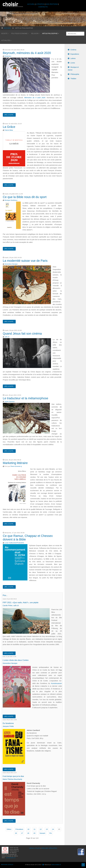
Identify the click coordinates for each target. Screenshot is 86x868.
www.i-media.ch (56, 864)
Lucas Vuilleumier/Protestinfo (14, 543)
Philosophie (75, 74)
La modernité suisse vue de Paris (25, 261)
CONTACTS (43, 7)
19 (34, 832)
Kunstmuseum (56, 683)
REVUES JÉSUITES (49, 847)
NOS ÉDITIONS (52, 4)
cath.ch (7, 337)
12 (41, 829)
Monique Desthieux (11, 200)
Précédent (19, 829)
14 (53, 829)
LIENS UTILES (35, 847)
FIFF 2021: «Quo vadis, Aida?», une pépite (21, 602)
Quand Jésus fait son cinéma (22, 334)
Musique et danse (73, 68)
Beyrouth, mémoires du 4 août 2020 (27, 53)
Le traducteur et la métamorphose (25, 398)
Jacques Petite (8, 726)
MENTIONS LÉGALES (7, 864)
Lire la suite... (9, 115)
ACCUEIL (31, 4)
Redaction (8, 56)
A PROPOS (40, 4)
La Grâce (9, 127)
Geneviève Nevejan (11, 264)
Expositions (75, 54)
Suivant (42, 832)
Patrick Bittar (9, 130)
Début (9, 829)
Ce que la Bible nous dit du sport (25, 197)
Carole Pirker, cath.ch (11, 605)
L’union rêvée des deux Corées (16, 660)
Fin (51, 832)
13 (47, 829)
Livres (73, 63)
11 (35, 829)
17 (22, 832)
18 (28, 832)
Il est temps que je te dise (14, 776)
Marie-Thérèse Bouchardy (12, 779)
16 (16, 832)
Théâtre (73, 79)
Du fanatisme (8, 723)
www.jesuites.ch (11, 857)
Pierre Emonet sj (16, 466)
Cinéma (73, 50)
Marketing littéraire (15, 463)
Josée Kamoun (10, 401)
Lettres (73, 58)
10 (28, 829)
